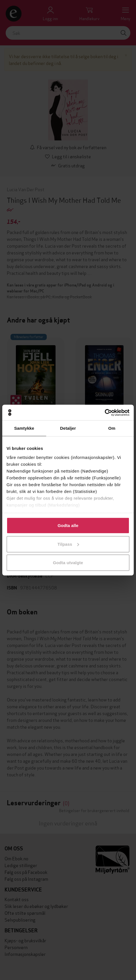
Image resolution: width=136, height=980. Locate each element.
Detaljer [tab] (68, 428)
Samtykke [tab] (24, 428)
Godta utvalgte (68, 563)
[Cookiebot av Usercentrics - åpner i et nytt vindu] (105, 412)
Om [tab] (112, 428)
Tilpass (68, 544)
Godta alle (68, 525)
